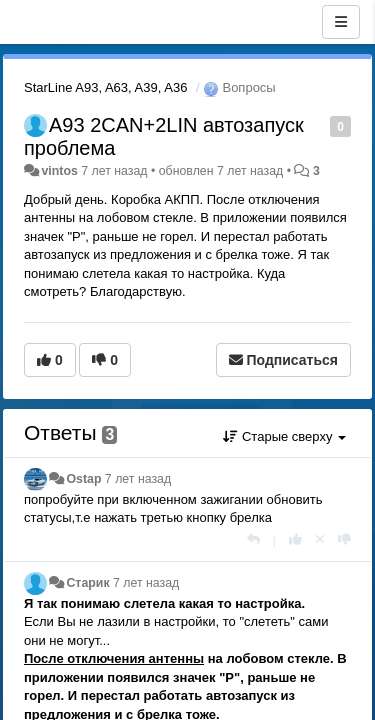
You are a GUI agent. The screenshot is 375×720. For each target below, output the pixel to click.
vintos (59, 171)
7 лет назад (138, 479)
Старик (87, 583)
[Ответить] (253, 539)
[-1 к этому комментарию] (344, 539)
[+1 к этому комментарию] (295, 539)
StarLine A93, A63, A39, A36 (105, 87)
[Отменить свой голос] (320, 539)
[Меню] (341, 22)
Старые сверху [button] (284, 436)
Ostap (83, 479)
